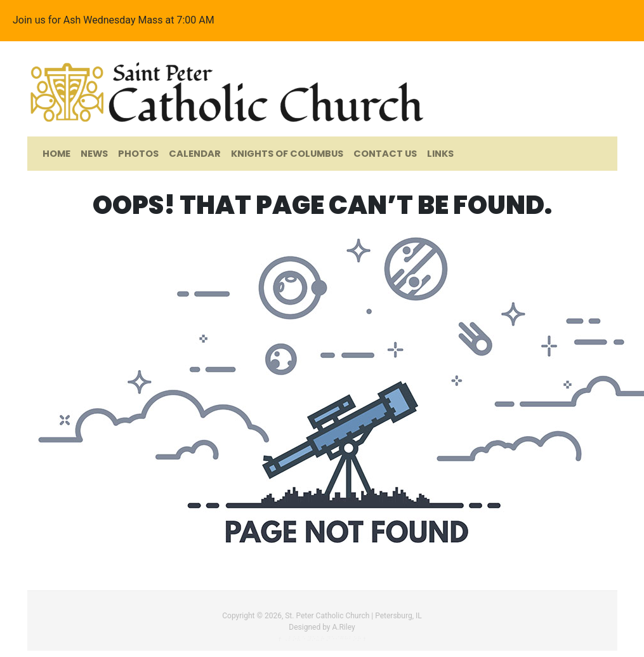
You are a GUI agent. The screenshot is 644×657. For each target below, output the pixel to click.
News (94, 154)
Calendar (195, 154)
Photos (138, 154)
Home (56, 154)
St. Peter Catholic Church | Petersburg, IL (353, 616)
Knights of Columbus (287, 154)
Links (440, 154)
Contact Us (385, 154)
